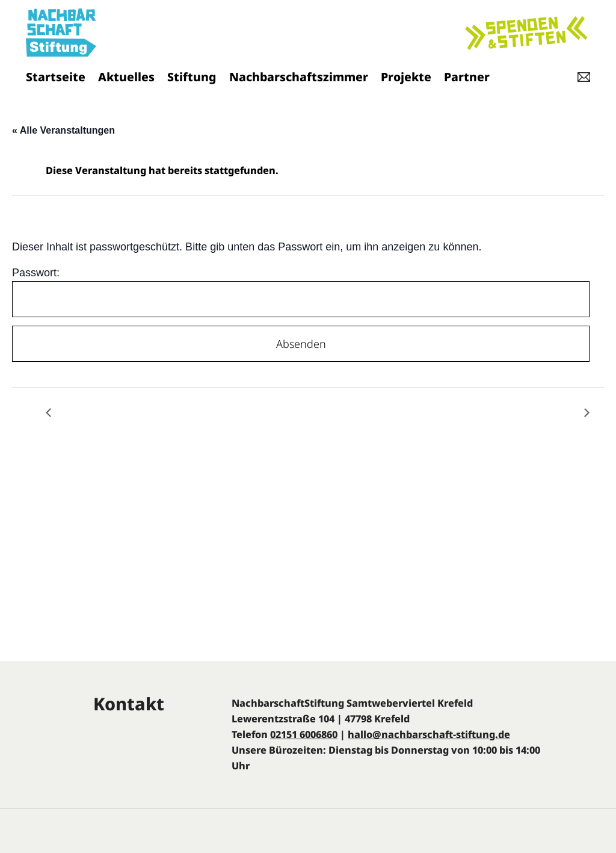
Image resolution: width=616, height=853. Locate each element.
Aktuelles (126, 77)
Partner (467, 77)
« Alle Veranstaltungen (63, 130)
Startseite (56, 77)
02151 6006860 (304, 734)
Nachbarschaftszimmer (299, 77)
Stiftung (192, 77)
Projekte (406, 77)
